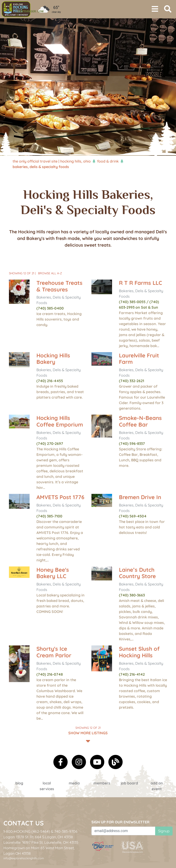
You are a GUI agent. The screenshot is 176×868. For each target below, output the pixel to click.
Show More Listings (88, 734)
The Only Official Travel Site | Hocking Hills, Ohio (52, 161)
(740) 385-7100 (49, 516)
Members (102, 783)
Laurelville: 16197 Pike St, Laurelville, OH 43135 (41, 842)
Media (74, 783)
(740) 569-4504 (133, 516)
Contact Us (24, 823)
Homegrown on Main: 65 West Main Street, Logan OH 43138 (39, 851)
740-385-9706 (66, 831)
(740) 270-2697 (50, 444)
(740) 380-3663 (132, 595)
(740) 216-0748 (50, 674)
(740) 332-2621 (132, 381)
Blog (19, 783)
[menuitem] (16, 9)
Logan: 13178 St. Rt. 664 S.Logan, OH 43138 (38, 837)
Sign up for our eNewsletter (120, 822)
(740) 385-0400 (50, 308)
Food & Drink (108, 161)
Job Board (129, 783)
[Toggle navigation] (155, 9)
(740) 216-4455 (50, 381)
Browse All (50, 273)
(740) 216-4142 (132, 674)
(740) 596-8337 (132, 444)
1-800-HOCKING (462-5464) (27, 831)
